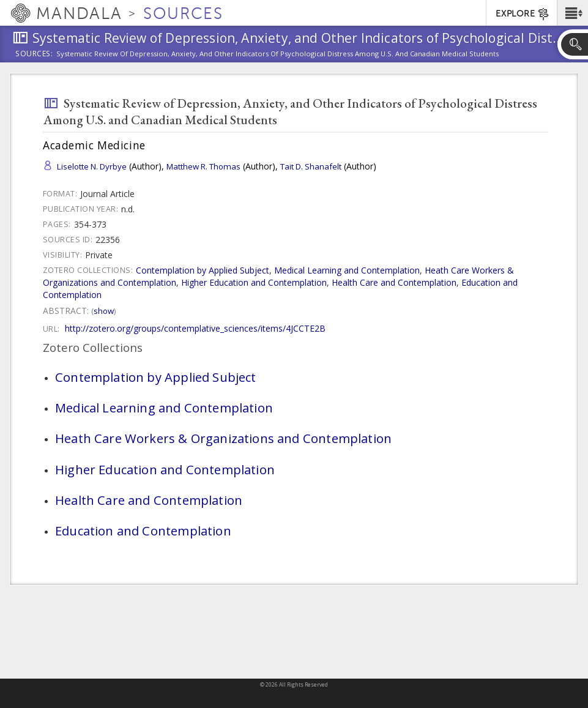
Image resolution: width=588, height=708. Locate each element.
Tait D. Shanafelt (311, 166)
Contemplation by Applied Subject (203, 270)
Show (104, 311)
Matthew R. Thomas (203, 166)
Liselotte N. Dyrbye (92, 166)
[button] (572, 13)
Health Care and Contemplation (394, 282)
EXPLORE (523, 14)
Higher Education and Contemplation (254, 282)
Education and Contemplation (143, 531)
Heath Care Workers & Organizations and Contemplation (223, 438)
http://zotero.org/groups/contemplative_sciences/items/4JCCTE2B (195, 328)
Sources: (34, 54)
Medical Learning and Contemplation (347, 270)
